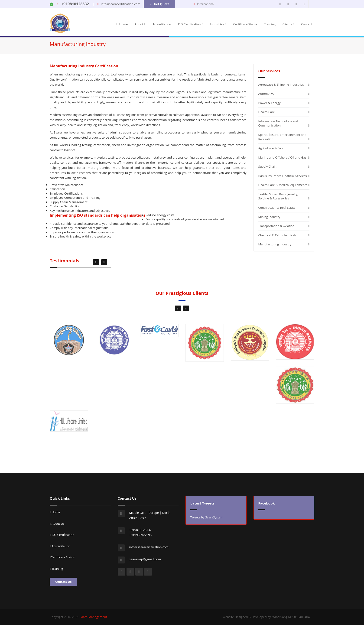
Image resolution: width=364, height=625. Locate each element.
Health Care (267, 112)
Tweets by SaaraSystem (207, 517)
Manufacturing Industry (275, 244)
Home (124, 24)
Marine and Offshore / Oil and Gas (282, 157)
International (206, 4)
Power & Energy (270, 103)
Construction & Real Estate (277, 208)
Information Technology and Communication (278, 123)
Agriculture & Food (271, 148)
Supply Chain (268, 166)
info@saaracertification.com (121, 4)
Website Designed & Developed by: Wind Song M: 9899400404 (266, 617)
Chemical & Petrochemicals (277, 235)
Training (270, 24)
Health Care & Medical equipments (283, 185)
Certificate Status (245, 24)
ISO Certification (191, 24)
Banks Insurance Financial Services (283, 176)
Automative (266, 94)
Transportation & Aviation (276, 226)
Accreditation (162, 24)
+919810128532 (75, 4)
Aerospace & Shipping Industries (281, 85)
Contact (307, 24)
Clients (288, 24)
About (140, 24)
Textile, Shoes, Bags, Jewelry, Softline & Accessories (278, 196)
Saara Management (93, 617)
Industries (218, 24)
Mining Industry (269, 217)
